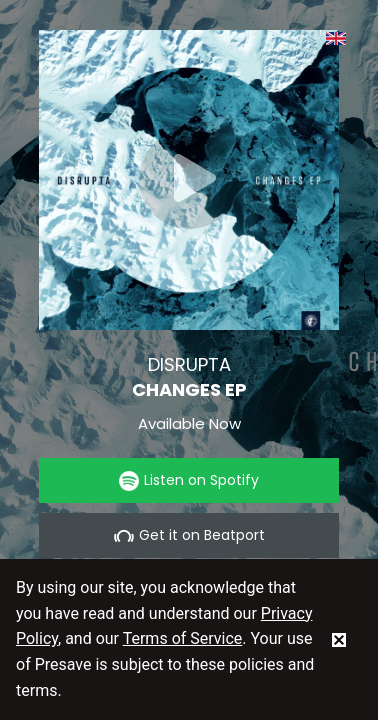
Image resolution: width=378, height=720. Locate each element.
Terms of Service (183, 638)
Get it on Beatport (189, 535)
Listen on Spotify (189, 480)
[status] (339, 639)
